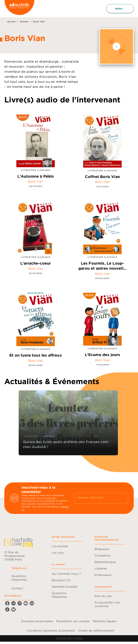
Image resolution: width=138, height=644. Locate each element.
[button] (68, 423)
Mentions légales (105, 621)
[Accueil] (19, 9)
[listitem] (7, 603)
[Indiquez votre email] (97, 498)
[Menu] (120, 9)
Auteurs (24, 22)
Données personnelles (37, 621)
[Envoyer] (124, 498)
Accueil (11, 22)
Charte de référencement (96, 631)
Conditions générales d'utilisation (51, 631)
